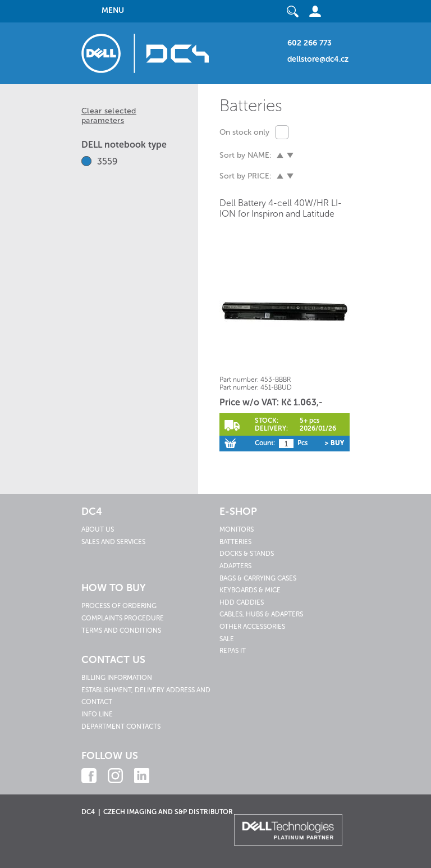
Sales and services (113, 542)
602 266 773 (310, 43)
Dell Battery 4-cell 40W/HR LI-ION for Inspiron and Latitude (281, 208)
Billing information (117, 678)
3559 (107, 161)
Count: (265, 443)
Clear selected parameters (109, 116)
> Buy (334, 443)
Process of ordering (119, 606)
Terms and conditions (121, 631)
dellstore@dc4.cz (318, 59)
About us (98, 529)
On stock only (244, 132)
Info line (97, 714)
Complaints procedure (123, 618)
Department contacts (121, 727)
